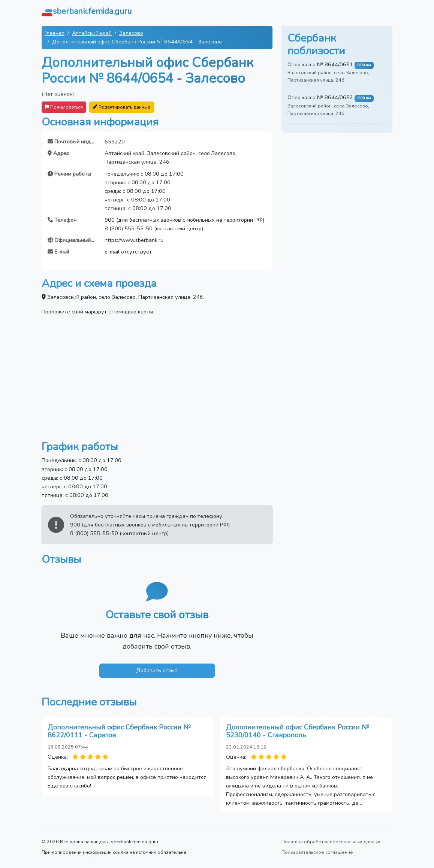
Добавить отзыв (157, 670)
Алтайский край (92, 33)
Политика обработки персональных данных (331, 842)
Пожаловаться (64, 107)
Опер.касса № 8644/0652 (320, 97)
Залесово (131, 33)
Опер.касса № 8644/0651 (320, 64)
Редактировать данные (122, 107)
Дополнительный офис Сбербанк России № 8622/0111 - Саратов (119, 731)
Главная (55, 33)
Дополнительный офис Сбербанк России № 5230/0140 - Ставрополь (297, 731)
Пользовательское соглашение (317, 852)
